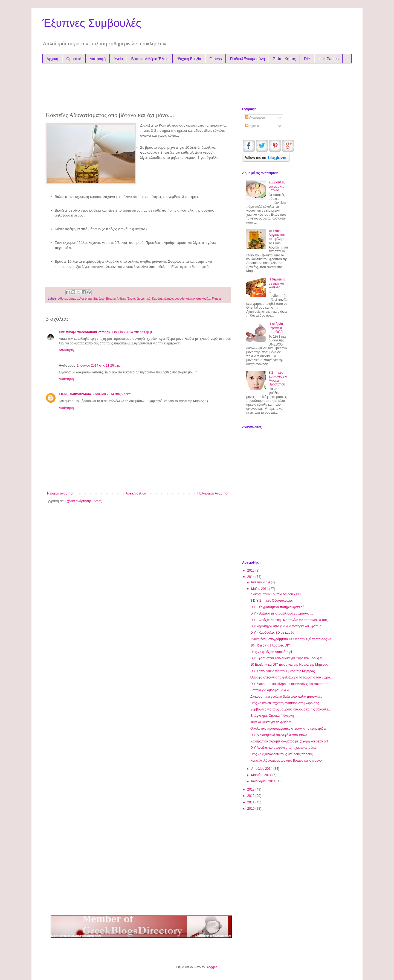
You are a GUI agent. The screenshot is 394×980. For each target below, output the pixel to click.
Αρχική (52, 59)
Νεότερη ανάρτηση (61, 493)
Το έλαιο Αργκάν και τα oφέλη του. (279, 235)
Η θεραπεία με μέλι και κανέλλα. (277, 283)
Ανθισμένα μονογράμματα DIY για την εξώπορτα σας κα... (292, 639)
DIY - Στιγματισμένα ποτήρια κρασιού (277, 607)
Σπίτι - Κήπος (284, 59)
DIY (307, 59)
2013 (251, 789)
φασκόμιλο (203, 299)
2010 (251, 809)
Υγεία (118, 59)
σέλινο (191, 299)
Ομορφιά (74, 59)
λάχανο (168, 299)
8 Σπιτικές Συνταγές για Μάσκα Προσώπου (278, 378)
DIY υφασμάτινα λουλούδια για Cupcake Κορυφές (286, 658)
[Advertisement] (150, 84)
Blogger (211, 967)
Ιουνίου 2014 (261, 582)
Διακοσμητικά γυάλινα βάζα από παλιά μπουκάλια (286, 697)
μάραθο (180, 299)
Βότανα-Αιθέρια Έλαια (150, 59)
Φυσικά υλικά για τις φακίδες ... (273, 722)
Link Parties (328, 59)
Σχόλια (252, 126)
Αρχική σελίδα (136, 493)
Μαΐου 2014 (260, 589)
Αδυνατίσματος (68, 299)
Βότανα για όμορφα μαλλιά (270, 690)
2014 (251, 577)
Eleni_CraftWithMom (75, 394)
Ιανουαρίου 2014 (264, 781)
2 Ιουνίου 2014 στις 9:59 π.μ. (113, 394)
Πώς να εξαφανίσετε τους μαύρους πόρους (282, 754)
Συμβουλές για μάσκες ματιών (277, 186)
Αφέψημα (86, 299)
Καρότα (157, 299)
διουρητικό (143, 299)
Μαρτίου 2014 (262, 775)
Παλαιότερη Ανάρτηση (213, 493)
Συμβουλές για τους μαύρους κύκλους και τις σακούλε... (291, 709)
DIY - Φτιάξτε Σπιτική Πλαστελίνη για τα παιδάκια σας (289, 620)
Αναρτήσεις (255, 118)
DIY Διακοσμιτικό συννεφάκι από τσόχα (279, 735)
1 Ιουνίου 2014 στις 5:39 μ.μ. (132, 332)
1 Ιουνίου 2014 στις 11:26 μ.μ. (99, 365)
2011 (251, 802)
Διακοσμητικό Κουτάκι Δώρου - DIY (276, 594)
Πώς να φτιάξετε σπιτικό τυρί (271, 652)
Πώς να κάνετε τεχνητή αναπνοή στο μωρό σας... (286, 703)
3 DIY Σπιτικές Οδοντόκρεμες (272, 601)
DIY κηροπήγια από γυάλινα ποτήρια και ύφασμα (286, 626)
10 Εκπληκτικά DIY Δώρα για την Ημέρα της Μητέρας (289, 665)
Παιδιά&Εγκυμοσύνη (247, 59)
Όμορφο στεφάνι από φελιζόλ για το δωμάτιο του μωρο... (292, 677)
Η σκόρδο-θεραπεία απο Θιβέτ (276, 328)
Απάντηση (66, 350)
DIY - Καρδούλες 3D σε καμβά (272, 633)
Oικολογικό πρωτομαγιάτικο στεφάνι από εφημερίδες (288, 729)
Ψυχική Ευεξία (189, 59)
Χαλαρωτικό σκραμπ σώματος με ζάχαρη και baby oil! (289, 741)
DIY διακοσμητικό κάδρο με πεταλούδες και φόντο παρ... (291, 684)
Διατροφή (98, 59)
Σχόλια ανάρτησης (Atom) (84, 501)
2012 (251, 796)
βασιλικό (99, 299)
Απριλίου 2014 (262, 769)
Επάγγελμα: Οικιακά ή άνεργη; (273, 716)
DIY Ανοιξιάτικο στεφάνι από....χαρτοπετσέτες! (284, 748)
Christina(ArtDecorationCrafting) (84, 332)
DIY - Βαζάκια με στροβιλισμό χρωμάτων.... (282, 613)
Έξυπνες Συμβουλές (92, 23)
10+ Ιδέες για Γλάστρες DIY (270, 645)
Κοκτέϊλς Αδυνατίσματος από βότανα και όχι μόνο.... (288, 760)
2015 (251, 571)
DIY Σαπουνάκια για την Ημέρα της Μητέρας (283, 671)
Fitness (215, 59)
